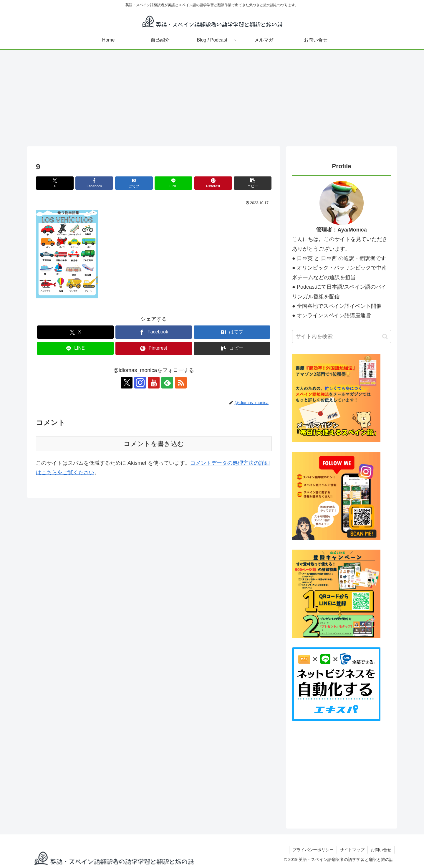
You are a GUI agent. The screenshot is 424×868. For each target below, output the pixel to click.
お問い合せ (381, 850)
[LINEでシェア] (173, 183)
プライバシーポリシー (313, 850)
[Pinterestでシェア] (213, 183)
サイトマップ (352, 850)
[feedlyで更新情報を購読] (167, 383)
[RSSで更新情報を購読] (181, 383)
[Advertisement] (212, 98)
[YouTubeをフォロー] (154, 383)
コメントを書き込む (154, 444)
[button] (253, 183)
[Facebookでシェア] (94, 183)
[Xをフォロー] (127, 383)
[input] (342, 337)
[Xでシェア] (55, 183)
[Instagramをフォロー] (140, 383)
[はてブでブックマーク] (134, 183)
